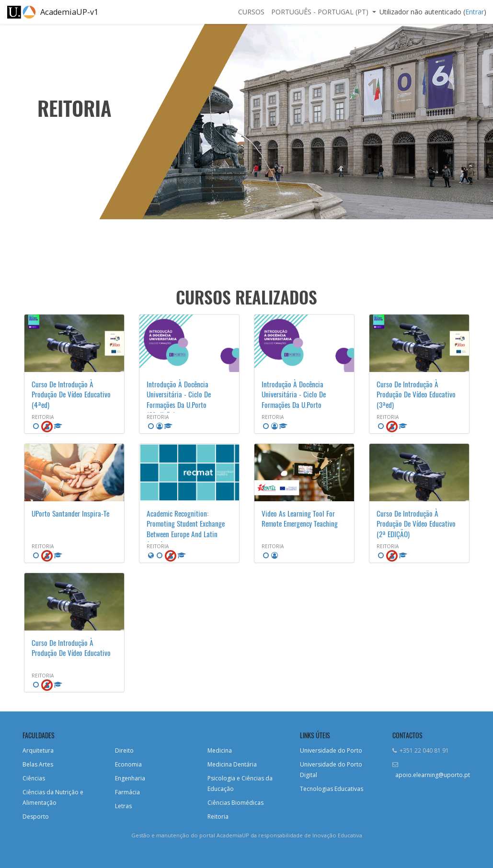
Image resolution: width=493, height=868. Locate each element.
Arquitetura (38, 750)
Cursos (251, 12)
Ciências (34, 778)
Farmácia (127, 792)
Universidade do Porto (331, 750)
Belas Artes (38, 764)
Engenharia (130, 778)
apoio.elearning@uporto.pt (433, 775)
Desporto (36, 817)
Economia (128, 764)
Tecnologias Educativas (332, 789)
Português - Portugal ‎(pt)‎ (321, 12)
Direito (124, 750)
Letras (123, 806)
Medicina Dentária (232, 764)
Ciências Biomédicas (235, 803)
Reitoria (218, 817)
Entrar (475, 12)
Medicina (220, 750)
